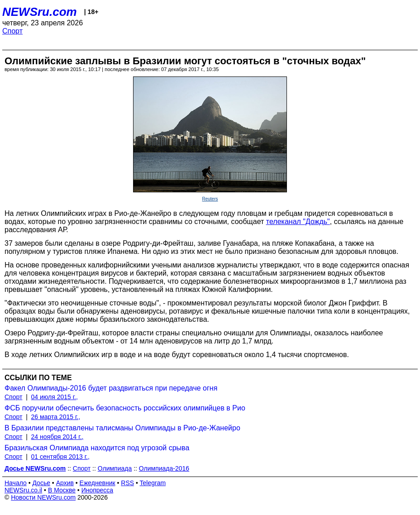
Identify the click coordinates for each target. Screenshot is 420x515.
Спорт (12, 31)
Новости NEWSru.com (43, 497)
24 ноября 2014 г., (57, 437)
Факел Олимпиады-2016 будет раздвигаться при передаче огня (111, 388)
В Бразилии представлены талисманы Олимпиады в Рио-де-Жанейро (122, 428)
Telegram (153, 483)
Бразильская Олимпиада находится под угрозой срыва (97, 448)
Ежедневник (98, 483)
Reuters (210, 199)
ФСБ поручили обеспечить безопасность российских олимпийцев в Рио (125, 408)
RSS (127, 483)
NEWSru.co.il (23, 490)
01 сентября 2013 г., (60, 457)
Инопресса (98, 490)
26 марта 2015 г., (56, 417)
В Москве (62, 490)
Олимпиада (115, 468)
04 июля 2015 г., (55, 397)
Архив (65, 483)
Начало (16, 483)
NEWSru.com (40, 12)
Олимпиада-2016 (164, 468)
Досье (41, 483)
